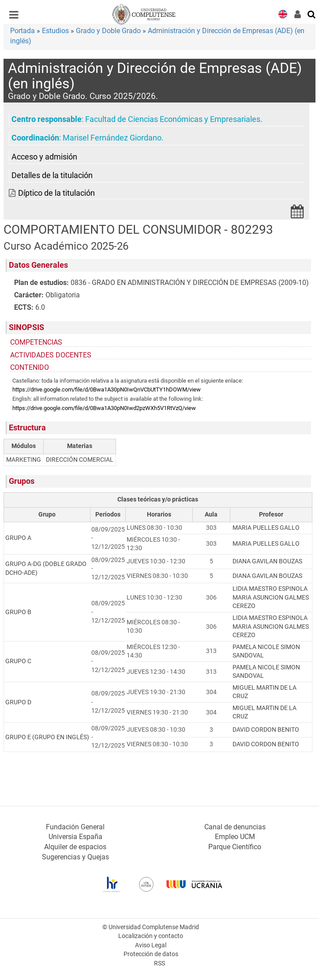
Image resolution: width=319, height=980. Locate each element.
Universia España (75, 837)
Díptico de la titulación (56, 193)
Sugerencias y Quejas (75, 857)
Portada (23, 31)
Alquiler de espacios (75, 847)
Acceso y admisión (44, 157)
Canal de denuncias (235, 827)
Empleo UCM (235, 837)
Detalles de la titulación (52, 175)
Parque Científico (235, 847)
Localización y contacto (151, 936)
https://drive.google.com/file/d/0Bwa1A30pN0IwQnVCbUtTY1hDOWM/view (107, 389)
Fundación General (75, 827)
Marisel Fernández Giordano (112, 138)
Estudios (55, 31)
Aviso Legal (151, 945)
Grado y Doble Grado (108, 31)
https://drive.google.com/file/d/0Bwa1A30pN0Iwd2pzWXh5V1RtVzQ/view (104, 408)
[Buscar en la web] (312, 14)
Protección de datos (151, 954)
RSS (159, 963)
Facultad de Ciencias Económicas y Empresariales (173, 119)
